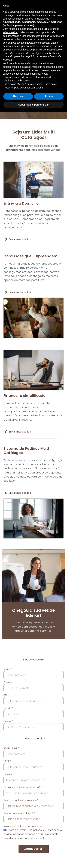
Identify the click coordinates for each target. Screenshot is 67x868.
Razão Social (11, 748)
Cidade (8, 708)
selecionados (10, 789)
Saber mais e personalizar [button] (34, 861)
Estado (7, 721)
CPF (6, 695)
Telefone (8, 682)
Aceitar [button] (49, 853)
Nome (7, 669)
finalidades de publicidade (32, 806)
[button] (46, 6)
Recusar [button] (18, 853)
